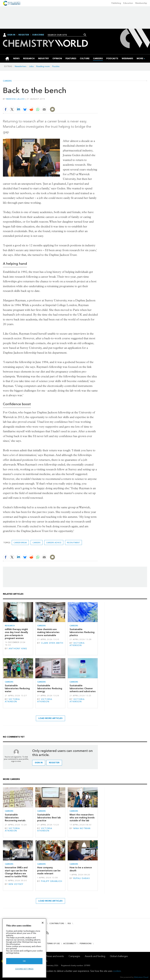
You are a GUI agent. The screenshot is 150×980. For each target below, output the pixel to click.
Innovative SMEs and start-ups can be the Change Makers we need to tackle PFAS (16, 872)
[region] (24, 948)
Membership (141, 3)
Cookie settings (24, 969)
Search (85, 35)
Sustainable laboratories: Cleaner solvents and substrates (83, 688)
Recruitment (73, 543)
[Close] (43, 923)
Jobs (31, 66)
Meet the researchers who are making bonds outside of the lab (82, 818)
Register (24, 35)
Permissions (86, 943)
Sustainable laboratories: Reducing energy (50, 688)
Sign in (39, 763)
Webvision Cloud (141, 977)
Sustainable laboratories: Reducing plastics (82, 632)
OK (24, 961)
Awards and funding (95, 956)
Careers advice (54, 543)
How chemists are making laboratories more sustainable (48, 632)
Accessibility (70, 943)
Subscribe (38, 35)
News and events (55, 956)
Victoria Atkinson (77, 644)
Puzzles (56, 66)
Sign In (11, 35)
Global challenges (119, 956)
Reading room (43, 66)
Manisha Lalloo (16, 99)
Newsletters (21, 66)
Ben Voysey (16, 884)
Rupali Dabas (82, 878)
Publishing (116, 3)
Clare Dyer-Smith (52, 643)
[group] (140, 58)
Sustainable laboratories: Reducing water (17, 688)
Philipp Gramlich (52, 881)
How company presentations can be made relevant (49, 870)
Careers (7, 81)
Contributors (57, 923)
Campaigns (74, 956)
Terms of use (53, 943)
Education (128, 3)
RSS (69, 923)
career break (20, 543)
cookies (117, 971)
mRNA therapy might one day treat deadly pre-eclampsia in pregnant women (16, 634)
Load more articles (50, 718)
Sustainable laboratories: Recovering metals (15, 818)
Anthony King (18, 649)
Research (10, 626)
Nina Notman (82, 828)
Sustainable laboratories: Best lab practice (49, 818)
